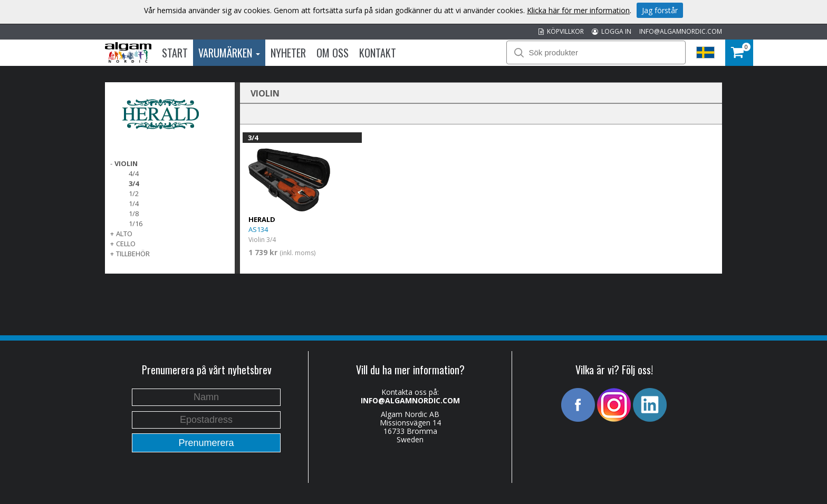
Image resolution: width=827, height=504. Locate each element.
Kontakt (378, 53)
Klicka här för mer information (578, 10)
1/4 (134, 203)
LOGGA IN (612, 31)
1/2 (134, 193)
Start (175, 53)
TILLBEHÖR (133, 254)
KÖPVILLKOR (561, 31)
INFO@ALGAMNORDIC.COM (681, 31)
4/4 (134, 173)
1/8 (134, 214)
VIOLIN (126, 163)
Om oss (333, 53)
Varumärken (229, 53)
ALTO (124, 234)
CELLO (126, 244)
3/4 (134, 183)
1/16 (136, 224)
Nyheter (288, 53)
